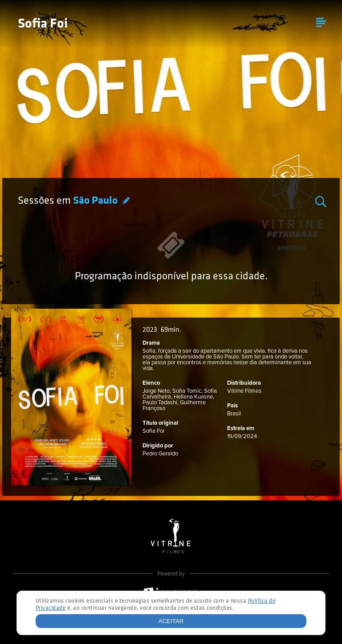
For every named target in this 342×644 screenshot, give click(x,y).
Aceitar (171, 621)
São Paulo (96, 201)
